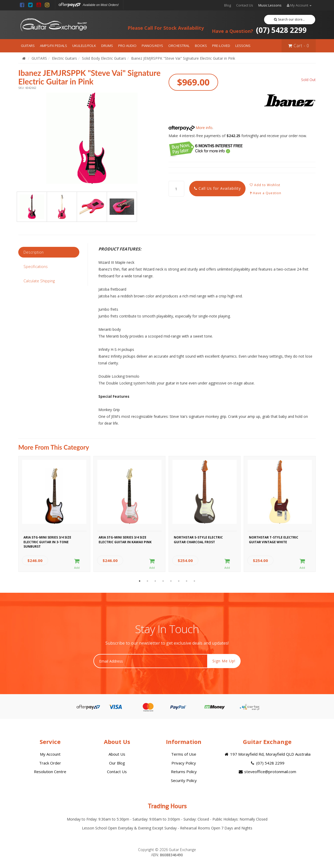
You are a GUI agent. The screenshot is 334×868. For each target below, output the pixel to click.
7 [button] (187, 581)
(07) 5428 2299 (259, 30)
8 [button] (194, 581)
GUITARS (28, 46)
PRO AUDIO (127, 46)
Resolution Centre (50, 772)
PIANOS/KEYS (152, 46)
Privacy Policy (184, 763)
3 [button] (155, 581)
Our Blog (117, 763)
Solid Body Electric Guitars (104, 58)
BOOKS (201, 46)
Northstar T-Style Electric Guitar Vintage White (274, 540)
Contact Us (245, 5)
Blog (228, 5)
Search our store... (290, 19)
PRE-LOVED (221, 46)
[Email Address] (150, 661)
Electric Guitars (64, 58)
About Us (117, 754)
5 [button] (171, 581)
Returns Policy (184, 772)
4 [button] (163, 581)
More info (190, 128)
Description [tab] (34, 252)
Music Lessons (270, 5)
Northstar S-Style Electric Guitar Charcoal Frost (198, 540)
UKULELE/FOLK (84, 46)
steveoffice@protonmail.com (267, 772)
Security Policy (184, 780)
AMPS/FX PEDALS (53, 46)
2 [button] (147, 581)
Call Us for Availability (217, 188)
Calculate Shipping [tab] (39, 281)
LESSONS (243, 46)
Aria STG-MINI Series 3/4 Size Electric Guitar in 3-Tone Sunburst (47, 541)
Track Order (50, 763)
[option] (92, 138)
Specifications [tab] (36, 266)
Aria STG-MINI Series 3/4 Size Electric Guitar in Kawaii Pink (125, 540)
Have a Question (266, 193)
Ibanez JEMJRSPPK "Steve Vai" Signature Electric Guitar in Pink (183, 58)
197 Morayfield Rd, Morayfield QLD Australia (267, 754)
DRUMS (107, 46)
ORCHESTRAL (179, 46)
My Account (50, 754)
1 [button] (140, 581)
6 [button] (179, 581)
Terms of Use (184, 754)
